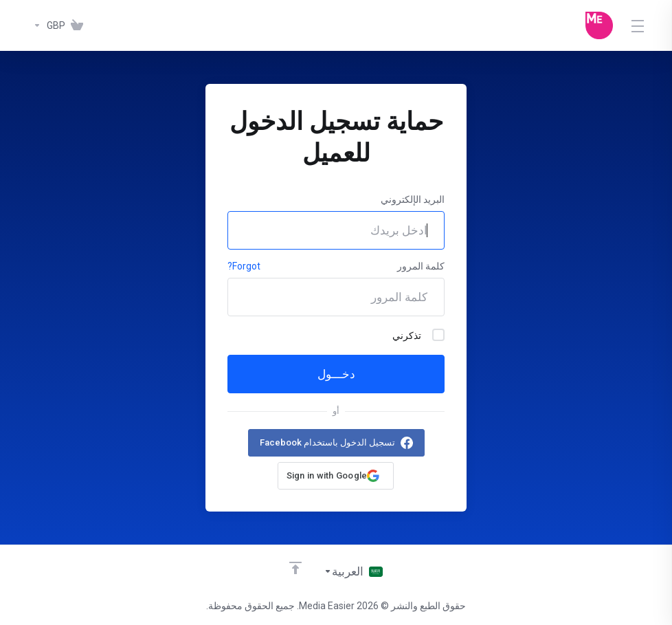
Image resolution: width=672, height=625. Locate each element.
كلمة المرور (421, 266)
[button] (336, 476)
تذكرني (418, 335)
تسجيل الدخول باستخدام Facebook (327, 442)
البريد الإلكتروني (413, 199)
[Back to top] (295, 568)
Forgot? (244, 266)
